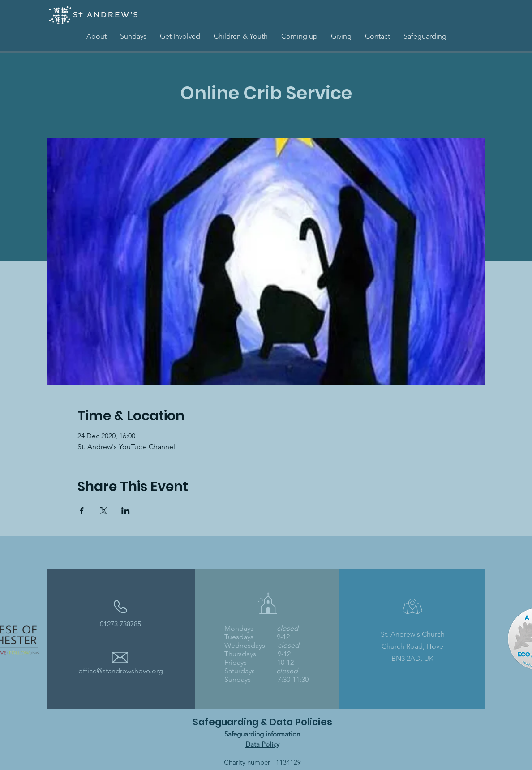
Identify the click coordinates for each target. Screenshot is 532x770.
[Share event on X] (104, 511)
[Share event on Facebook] (82, 511)
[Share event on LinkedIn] (126, 511)
